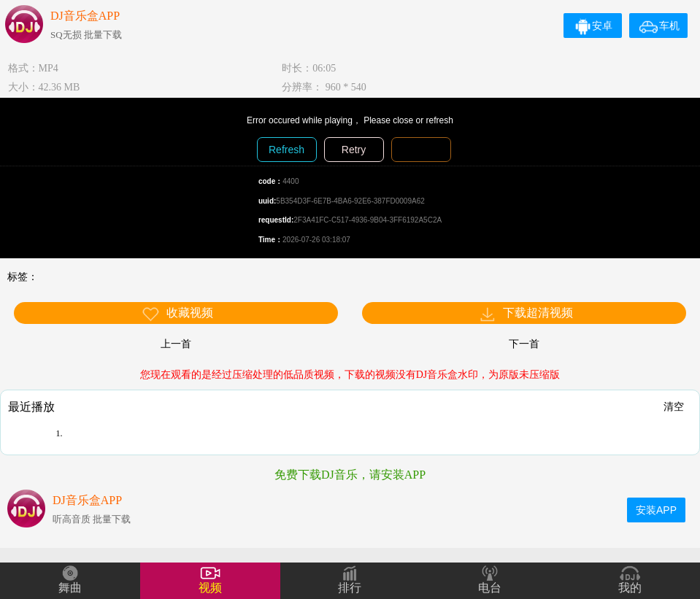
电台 (490, 588)
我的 (630, 588)
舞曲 (70, 588)
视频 (210, 588)
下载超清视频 (526, 314)
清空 (674, 406)
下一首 (524, 344)
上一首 (176, 344)
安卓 (593, 26)
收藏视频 (177, 314)
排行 (350, 588)
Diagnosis (421, 150)
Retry (354, 150)
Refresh (286, 150)
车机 (659, 26)
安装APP (656, 510)
